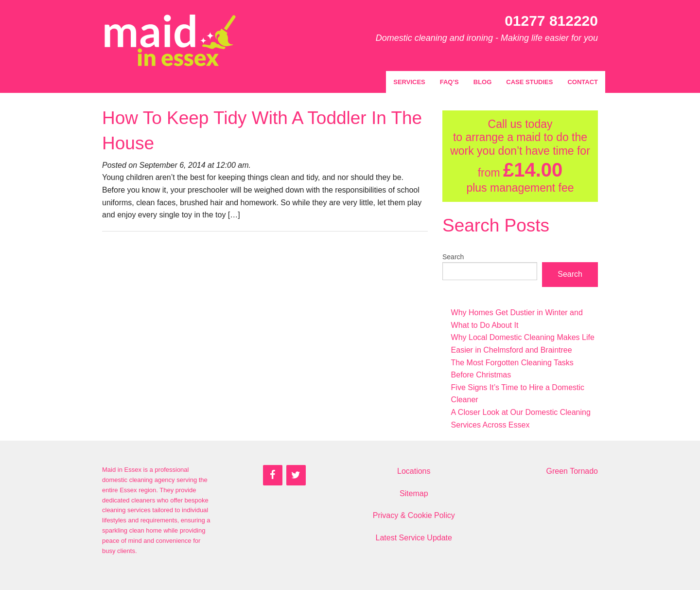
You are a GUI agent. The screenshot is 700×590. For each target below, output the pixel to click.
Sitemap (414, 493)
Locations (414, 471)
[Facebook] (273, 475)
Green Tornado (572, 471)
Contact (583, 82)
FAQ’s (449, 82)
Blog (483, 82)
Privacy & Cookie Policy (414, 515)
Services (409, 82)
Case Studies (529, 82)
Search (453, 257)
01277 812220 (551, 21)
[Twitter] (296, 475)
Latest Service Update (414, 538)
